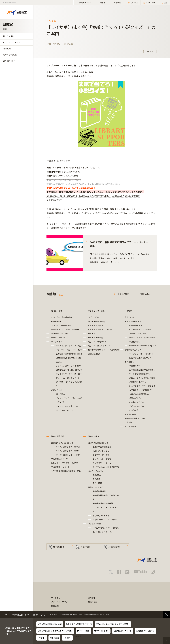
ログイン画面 (93, 317)
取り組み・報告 (94, 524)
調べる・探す (9, 36)
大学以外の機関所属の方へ (140, 394)
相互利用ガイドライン (102, 516)
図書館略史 (97, 475)
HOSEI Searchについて (65, 410)
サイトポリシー (58, 598)
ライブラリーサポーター (103, 463)
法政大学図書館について (98, 443)
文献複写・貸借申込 (96, 325)
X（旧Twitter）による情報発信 (106, 467)
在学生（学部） (84, 631)
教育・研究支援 (10, 55)
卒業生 (42, 638)
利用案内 (7, 48)
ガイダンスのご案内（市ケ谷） (69, 447)
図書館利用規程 (99, 491)
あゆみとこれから (95, 471)
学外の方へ (129, 362)
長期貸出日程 (130, 414)
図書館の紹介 (9, 61)
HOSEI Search (57, 321)
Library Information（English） (143, 346)
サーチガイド (57, 342)
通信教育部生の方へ (133, 350)
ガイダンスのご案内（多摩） (68, 451)
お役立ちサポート (59, 390)
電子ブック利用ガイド (97, 342)
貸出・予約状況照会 (96, 321)
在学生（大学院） (102, 631)
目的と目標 (97, 483)
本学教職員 (54, 638)
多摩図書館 (85, 547)
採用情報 (92, 598)
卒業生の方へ (135, 366)
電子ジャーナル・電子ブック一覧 (65, 329)
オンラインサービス (12, 42)
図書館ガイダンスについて (62, 443)
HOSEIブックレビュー (102, 451)
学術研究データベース (60, 467)
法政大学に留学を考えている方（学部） (113, 624)
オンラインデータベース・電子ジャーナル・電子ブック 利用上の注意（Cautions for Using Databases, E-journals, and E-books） (69, 354)
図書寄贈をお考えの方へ (135, 418)
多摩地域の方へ (136, 398)
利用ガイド (129, 317)
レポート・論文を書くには (67, 406)
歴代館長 (96, 479)
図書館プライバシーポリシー (105, 520)
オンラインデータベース (61, 325)
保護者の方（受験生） (146, 631)
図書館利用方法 (136, 325)
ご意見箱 (128, 422)
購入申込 (92, 334)
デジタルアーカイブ (59, 337)
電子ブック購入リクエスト (99, 346)
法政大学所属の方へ (133, 321)
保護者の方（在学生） (123, 631)
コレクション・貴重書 (102, 459)
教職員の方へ (93, 602)
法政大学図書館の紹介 (102, 447)
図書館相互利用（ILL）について (69, 370)
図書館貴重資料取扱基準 (103, 503)
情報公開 (55, 606)
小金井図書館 (114, 547)
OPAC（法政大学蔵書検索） (63, 317)
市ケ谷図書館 (59, 547)
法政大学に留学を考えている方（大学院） (55, 631)
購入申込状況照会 (95, 337)
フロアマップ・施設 (101, 455)
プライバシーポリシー (60, 602)
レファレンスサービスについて (69, 366)
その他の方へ (135, 410)
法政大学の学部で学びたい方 (50, 624)
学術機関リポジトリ (59, 334)
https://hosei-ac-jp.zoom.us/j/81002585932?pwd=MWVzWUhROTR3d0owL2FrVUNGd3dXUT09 (93, 196)
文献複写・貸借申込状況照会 (100, 329)
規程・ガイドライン (96, 487)
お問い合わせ (145, 294)
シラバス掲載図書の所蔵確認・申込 (66, 471)
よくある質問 (123, 294)
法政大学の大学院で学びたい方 (79, 624)
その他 (67, 638)
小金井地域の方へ (137, 402)
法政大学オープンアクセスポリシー (66, 463)
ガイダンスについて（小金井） (69, 455)
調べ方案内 (60, 394)
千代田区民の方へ (137, 406)
